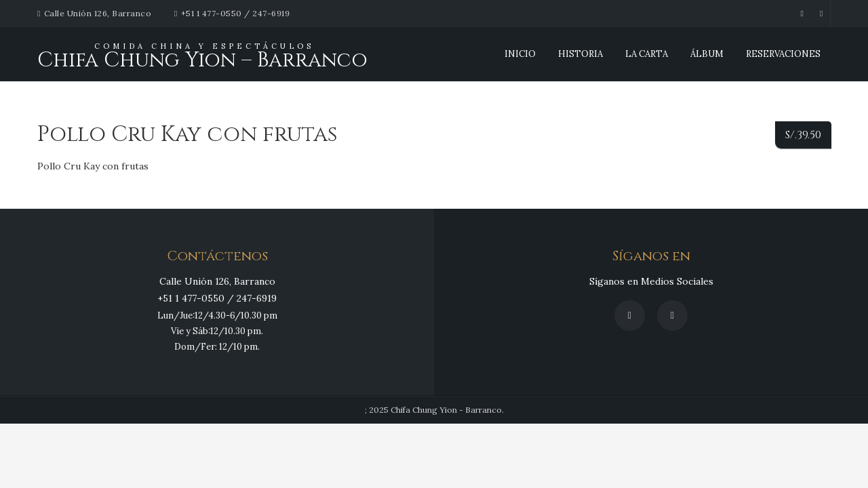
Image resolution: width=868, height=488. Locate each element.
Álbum (707, 54)
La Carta (647, 54)
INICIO (520, 54)
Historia (580, 54)
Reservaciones (783, 54)
